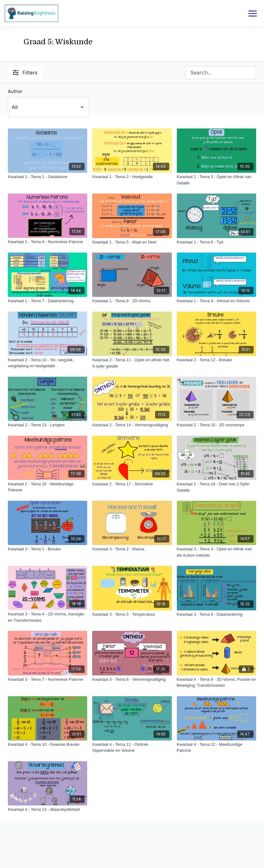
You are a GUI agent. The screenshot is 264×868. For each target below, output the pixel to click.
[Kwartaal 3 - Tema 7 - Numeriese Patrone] (48, 680)
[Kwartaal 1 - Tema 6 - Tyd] (216, 242)
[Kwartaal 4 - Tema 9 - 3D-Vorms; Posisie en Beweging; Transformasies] (216, 682)
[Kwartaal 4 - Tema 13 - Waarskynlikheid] (48, 810)
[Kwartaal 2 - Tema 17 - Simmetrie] (132, 484)
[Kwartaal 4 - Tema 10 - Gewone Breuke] (48, 745)
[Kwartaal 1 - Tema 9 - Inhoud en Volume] (216, 301)
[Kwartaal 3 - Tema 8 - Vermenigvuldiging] (132, 680)
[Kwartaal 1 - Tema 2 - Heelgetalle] (132, 177)
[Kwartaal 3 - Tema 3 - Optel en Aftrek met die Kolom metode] (216, 552)
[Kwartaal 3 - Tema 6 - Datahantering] (216, 614)
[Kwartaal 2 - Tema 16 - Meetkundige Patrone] (48, 487)
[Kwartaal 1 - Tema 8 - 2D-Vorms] (132, 301)
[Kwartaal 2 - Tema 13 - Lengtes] (48, 425)
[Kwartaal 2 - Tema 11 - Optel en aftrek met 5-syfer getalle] (132, 363)
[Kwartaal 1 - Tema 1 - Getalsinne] (48, 177)
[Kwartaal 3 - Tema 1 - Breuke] (48, 549)
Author (15, 91)
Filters (25, 73)
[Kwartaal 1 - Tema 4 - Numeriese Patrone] (48, 242)
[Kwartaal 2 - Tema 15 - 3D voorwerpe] (216, 425)
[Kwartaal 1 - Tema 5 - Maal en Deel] (132, 242)
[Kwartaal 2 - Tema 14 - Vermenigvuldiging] (132, 425)
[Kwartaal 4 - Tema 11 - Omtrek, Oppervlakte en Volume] (132, 748)
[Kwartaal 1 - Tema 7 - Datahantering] (48, 301)
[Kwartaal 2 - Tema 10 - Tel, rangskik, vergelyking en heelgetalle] (48, 363)
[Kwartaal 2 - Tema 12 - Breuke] (216, 360)
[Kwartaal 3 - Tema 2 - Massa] (132, 549)
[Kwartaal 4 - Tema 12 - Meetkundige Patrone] (216, 748)
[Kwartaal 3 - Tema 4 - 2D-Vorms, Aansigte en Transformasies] (48, 617)
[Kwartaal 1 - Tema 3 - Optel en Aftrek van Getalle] (216, 180)
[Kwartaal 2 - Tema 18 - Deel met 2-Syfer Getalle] (216, 487)
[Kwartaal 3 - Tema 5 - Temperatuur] (132, 614)
